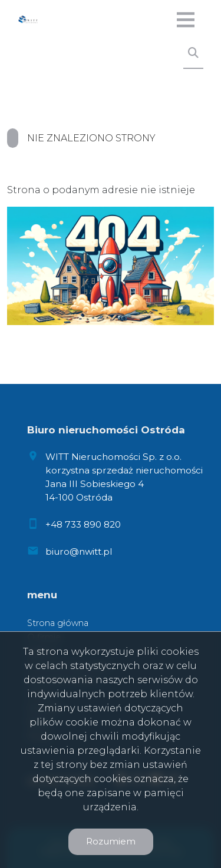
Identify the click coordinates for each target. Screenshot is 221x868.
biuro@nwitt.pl (79, 551)
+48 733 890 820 (83, 524)
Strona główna (58, 623)
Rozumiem (111, 841)
